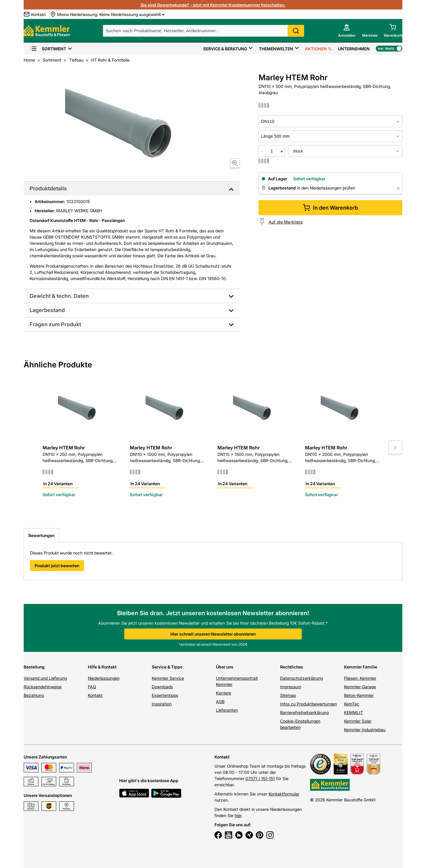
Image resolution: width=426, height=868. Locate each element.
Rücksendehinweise (43, 687)
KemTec (352, 704)
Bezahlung (34, 695)
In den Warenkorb (330, 208)
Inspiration (162, 704)
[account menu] (347, 31)
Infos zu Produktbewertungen (309, 704)
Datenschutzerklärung (301, 678)
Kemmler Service (168, 678)
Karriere (224, 693)
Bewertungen (41, 535)
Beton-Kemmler (359, 695)
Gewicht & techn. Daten (59, 296)
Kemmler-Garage (360, 687)
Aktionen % (318, 49)
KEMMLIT (354, 712)
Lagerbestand (47, 310)
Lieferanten (227, 710)
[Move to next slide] (395, 447)
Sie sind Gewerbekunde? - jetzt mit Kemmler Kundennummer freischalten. (213, 5)
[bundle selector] (345, 151)
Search (296, 31)
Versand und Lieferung (45, 678)
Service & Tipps (167, 667)
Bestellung (34, 667)
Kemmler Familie (361, 667)
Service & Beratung (225, 49)
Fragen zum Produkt (55, 324)
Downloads (162, 687)
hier (238, 815)
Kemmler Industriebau (365, 730)
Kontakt (95, 695)
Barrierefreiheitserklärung (304, 712)
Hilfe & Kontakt (102, 667)
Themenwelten (276, 49)
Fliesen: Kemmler (360, 678)
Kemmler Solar (358, 721)
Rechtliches (292, 667)
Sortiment (48, 49)
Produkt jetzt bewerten (57, 566)
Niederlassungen (104, 678)
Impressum (291, 687)
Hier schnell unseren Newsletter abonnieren (213, 634)
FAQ (92, 687)
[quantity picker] (272, 151)
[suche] (204, 31)
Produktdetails (48, 188)
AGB (220, 701)
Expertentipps (165, 695)
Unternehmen (354, 49)
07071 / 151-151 (260, 778)
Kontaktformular (284, 794)
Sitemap (288, 695)
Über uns (225, 667)
